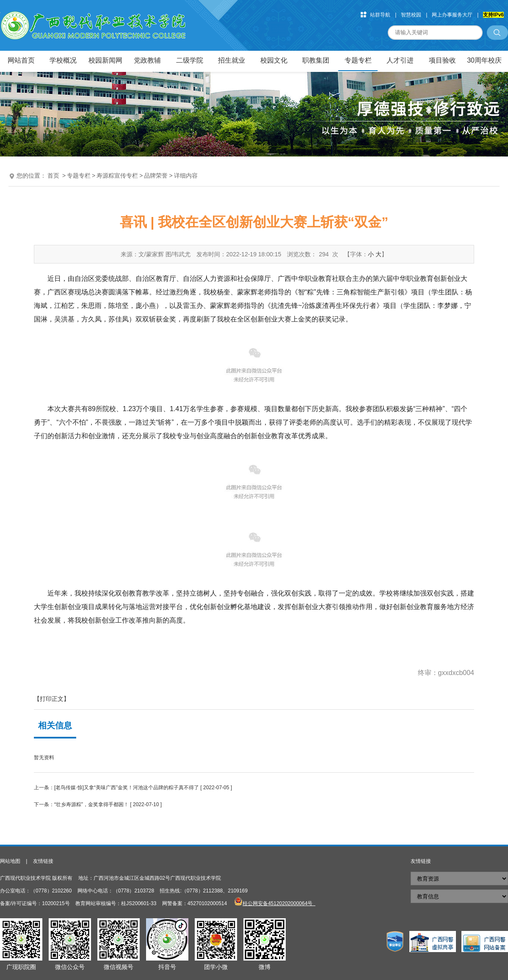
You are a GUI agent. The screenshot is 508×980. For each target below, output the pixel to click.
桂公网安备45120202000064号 (279, 903)
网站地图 (10, 861)
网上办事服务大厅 (452, 15)
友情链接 (43, 861)
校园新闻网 (105, 60)
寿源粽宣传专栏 (117, 176)
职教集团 (316, 60)
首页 (53, 176)
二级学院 (190, 60)
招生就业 (232, 60)
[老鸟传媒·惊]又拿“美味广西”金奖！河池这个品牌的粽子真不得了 (127, 788)
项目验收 (442, 60)
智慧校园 (411, 15)
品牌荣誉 (156, 176)
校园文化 (274, 60)
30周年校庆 (484, 60)
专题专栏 (358, 60)
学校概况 (63, 60)
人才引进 (400, 60)
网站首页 (21, 60)
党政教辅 (147, 60)
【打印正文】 (52, 699)
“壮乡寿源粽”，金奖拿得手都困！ (91, 804)
